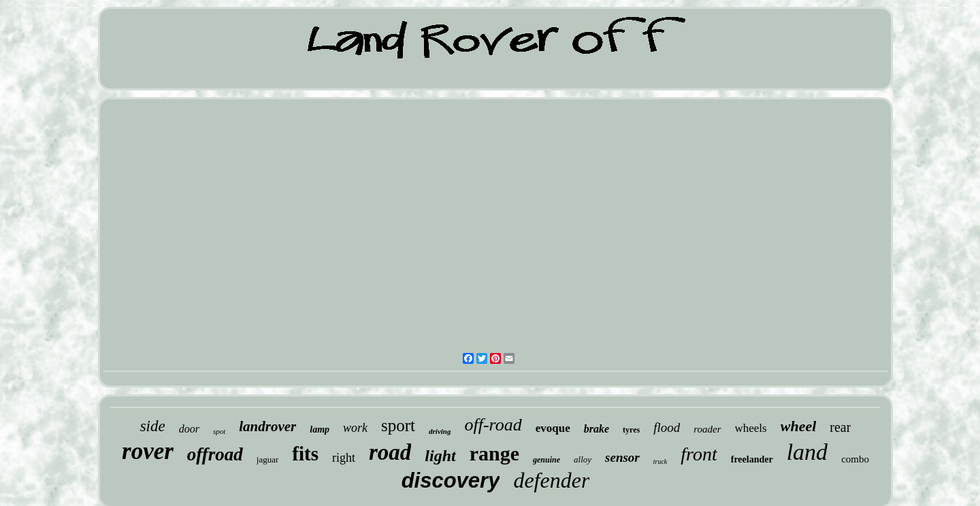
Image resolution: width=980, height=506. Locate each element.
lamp (320, 429)
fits (305, 454)
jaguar (267, 459)
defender (551, 480)
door (189, 429)
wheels (751, 428)
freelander (752, 459)
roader (707, 429)
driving (440, 431)
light (440, 456)
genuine (546, 460)
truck (660, 461)
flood (667, 427)
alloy (583, 459)
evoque (553, 428)
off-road (493, 425)
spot (219, 431)
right (344, 458)
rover (148, 451)
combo (855, 459)
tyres (631, 430)
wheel (799, 426)
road (390, 452)
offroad (215, 454)
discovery (451, 480)
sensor (622, 457)
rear (840, 427)
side (153, 426)
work (355, 428)
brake (597, 429)
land (807, 452)
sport (398, 425)
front (699, 454)
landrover (267, 426)
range (494, 453)
